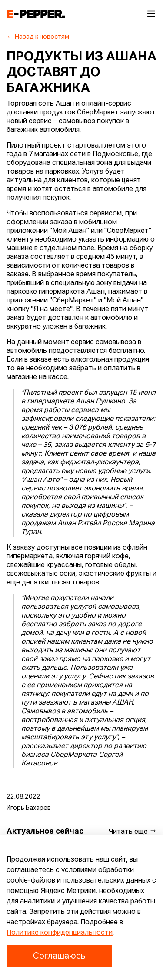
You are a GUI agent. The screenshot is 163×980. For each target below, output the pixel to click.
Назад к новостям (38, 37)
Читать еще (133, 831)
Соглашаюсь (59, 956)
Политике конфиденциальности (60, 933)
